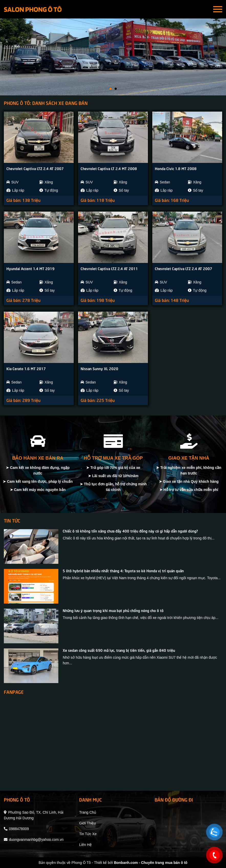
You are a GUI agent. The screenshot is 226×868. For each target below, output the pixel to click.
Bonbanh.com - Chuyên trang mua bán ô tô (151, 863)
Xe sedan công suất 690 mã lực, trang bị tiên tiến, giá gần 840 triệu (119, 650)
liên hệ (85, 845)
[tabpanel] (113, 57)
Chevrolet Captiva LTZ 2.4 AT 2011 (109, 268)
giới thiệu (87, 823)
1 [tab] (111, 89)
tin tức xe (88, 834)
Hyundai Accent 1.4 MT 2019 (30, 268)
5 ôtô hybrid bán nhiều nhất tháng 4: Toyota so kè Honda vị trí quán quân (123, 570)
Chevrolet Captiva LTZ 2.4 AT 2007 (35, 168)
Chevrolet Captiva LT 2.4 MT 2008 (109, 168)
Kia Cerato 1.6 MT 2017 (26, 368)
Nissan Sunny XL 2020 (99, 368)
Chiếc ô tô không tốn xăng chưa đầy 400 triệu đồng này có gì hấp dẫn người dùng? (130, 531)
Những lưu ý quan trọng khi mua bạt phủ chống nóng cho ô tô (113, 610)
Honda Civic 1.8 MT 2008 (176, 168)
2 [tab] (116, 89)
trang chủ (88, 812)
